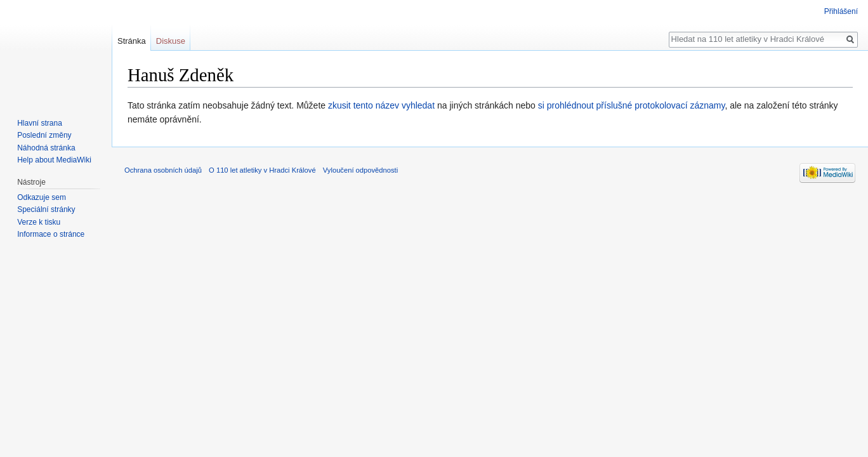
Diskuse (171, 41)
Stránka (132, 41)
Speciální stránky (46, 209)
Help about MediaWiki (54, 160)
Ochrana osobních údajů (163, 170)
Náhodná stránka (46, 148)
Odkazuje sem (42, 197)
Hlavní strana (40, 123)
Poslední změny (44, 135)
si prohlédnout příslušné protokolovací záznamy (632, 105)
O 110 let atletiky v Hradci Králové (262, 170)
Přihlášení (841, 11)
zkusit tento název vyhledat (381, 105)
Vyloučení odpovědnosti (360, 170)
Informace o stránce (51, 234)
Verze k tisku (39, 222)
